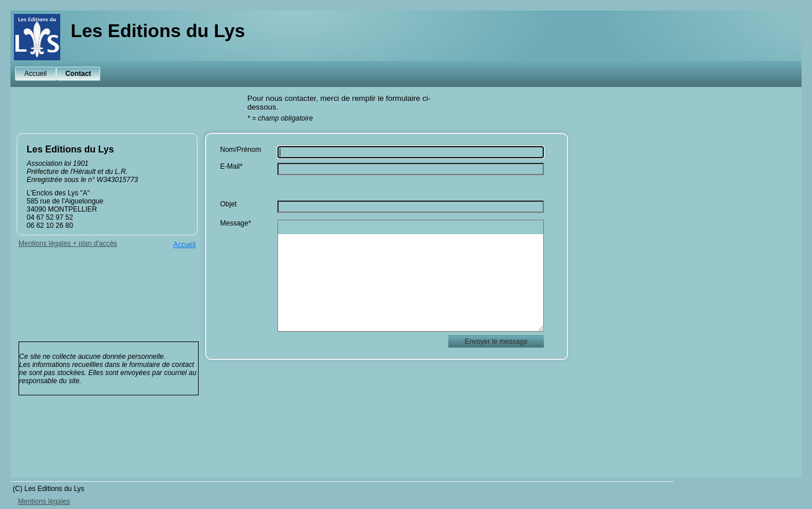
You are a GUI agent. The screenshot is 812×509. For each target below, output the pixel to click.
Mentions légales (44, 501)
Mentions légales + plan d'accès (68, 243)
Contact (78, 74)
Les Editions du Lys (158, 31)
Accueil (36, 74)
